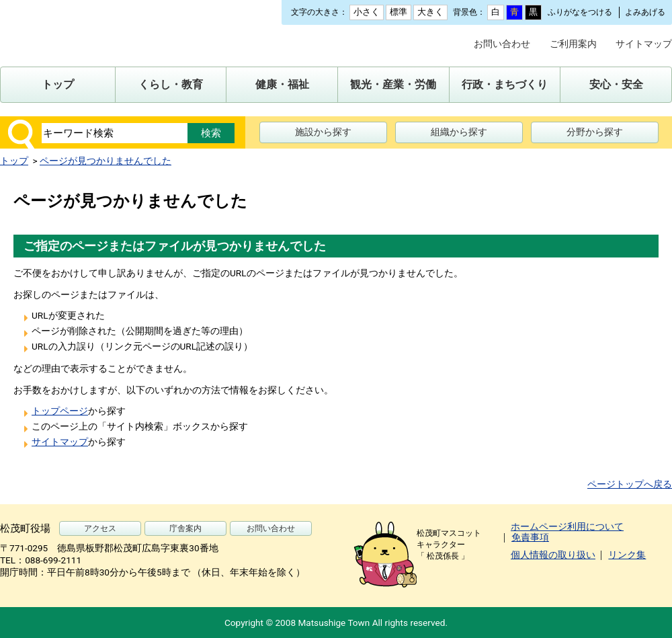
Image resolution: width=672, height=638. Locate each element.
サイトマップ (644, 44)
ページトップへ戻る (630, 484)
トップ (14, 161)
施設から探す (323, 132)
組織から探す (459, 132)
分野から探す (595, 132)
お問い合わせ (502, 44)
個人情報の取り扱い (553, 555)
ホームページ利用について (567, 526)
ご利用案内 (573, 44)
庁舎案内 (185, 528)
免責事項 (530, 537)
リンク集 (627, 555)
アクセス (100, 528)
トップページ (60, 411)
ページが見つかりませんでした (106, 161)
